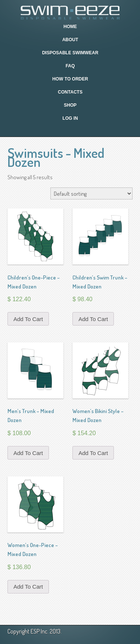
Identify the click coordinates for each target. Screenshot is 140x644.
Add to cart (28, 319)
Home (70, 27)
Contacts (70, 92)
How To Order (70, 79)
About (70, 40)
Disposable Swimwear (70, 53)
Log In (70, 118)
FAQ (70, 66)
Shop (70, 105)
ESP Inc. (40, 631)
